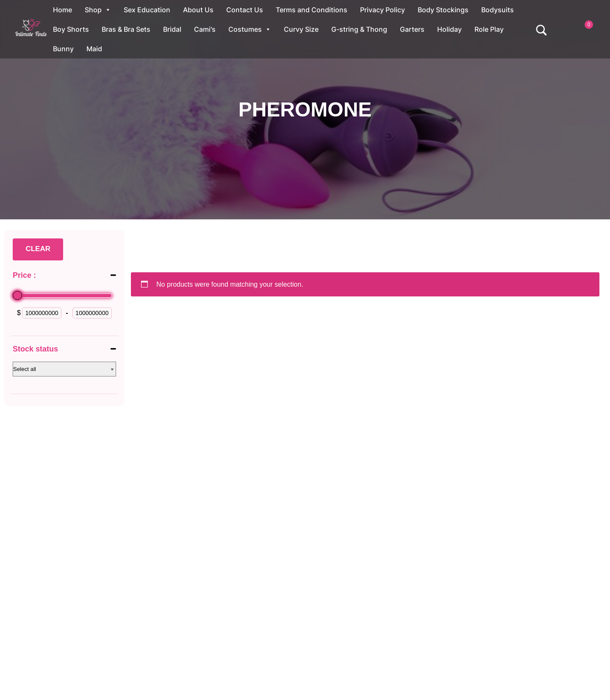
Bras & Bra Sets (126, 29)
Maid (94, 49)
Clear (38, 249)
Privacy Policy (383, 10)
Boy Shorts (71, 29)
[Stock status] (64, 369)
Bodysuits (498, 10)
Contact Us (245, 10)
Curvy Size (301, 29)
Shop (98, 10)
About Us (198, 10)
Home (62, 10)
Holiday (449, 29)
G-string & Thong (359, 29)
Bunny (63, 49)
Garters (412, 29)
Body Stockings (443, 10)
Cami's (205, 29)
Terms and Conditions (312, 10)
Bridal (172, 29)
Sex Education (147, 10)
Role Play (489, 29)
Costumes (250, 29)
